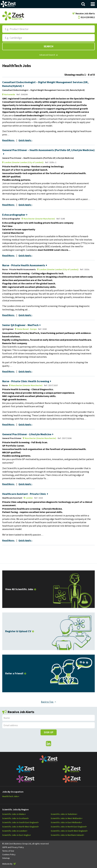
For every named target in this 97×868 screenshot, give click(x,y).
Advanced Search (48, 55)
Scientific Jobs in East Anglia (16, 835)
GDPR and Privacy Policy (13, 847)
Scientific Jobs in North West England (20, 827)
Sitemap (6, 858)
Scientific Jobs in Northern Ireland (67, 835)
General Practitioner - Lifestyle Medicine (28, 434)
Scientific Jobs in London (14, 831)
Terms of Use (8, 851)
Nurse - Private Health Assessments (25, 265)
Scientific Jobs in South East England (20, 822)
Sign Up (49, 732)
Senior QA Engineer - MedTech (21, 325)
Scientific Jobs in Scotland (15, 818)
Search (49, 46)
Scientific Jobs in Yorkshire (63, 814)
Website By (9, 864)
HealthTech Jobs (10, 796)
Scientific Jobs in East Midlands (66, 822)
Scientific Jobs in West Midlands (66, 818)
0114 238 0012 (86, 17)
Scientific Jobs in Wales (13, 814)
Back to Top (49, 702)
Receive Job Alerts (84, 13)
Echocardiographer (15, 215)
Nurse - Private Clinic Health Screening (27, 381)
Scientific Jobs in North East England (68, 827)
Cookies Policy (9, 854)
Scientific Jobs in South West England (69, 831)
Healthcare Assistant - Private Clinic (25, 494)
